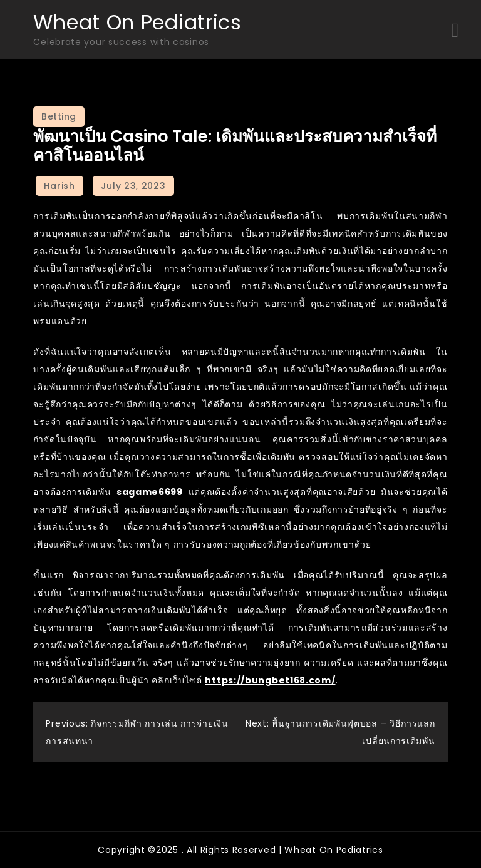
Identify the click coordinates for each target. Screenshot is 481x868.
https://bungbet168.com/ (270, 680)
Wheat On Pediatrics (137, 22)
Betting (59, 116)
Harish (59, 186)
